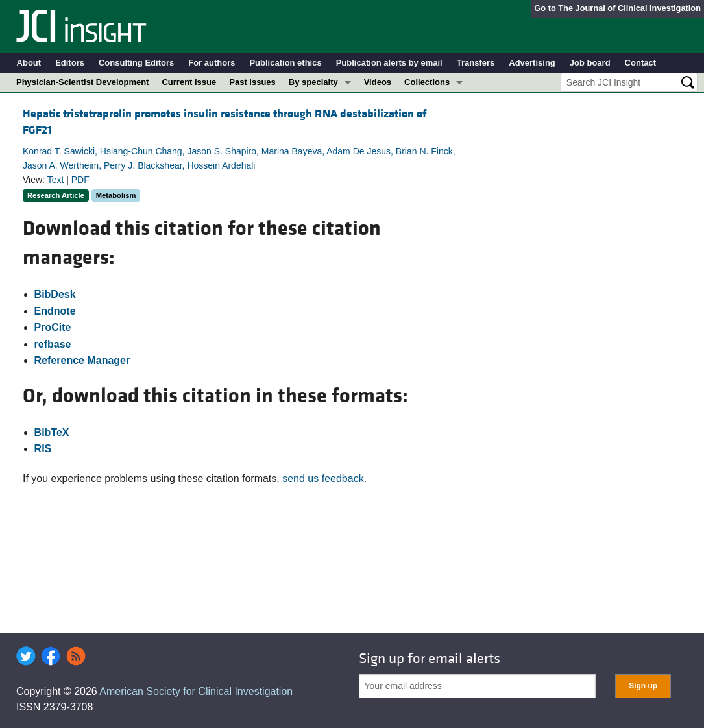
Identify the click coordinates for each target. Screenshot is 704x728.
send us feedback (323, 479)
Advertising (532, 63)
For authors (212, 63)
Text (56, 180)
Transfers (476, 63)
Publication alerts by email (389, 63)
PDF (80, 180)
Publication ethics (285, 63)
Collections (427, 82)
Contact (640, 63)
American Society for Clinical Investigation (196, 691)
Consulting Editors (136, 63)
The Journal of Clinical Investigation (629, 8)
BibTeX (52, 432)
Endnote (55, 311)
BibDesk (55, 294)
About (29, 63)
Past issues (252, 82)
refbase (53, 344)
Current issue (189, 82)
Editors (70, 63)
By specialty (313, 82)
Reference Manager (82, 360)
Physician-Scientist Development (82, 82)
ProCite (53, 327)
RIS (43, 449)
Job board (590, 63)
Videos (378, 82)
